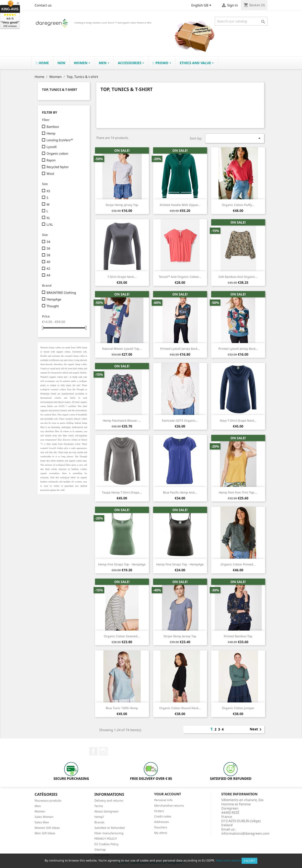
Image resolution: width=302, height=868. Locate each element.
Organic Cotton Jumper (238, 708)
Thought (53, 306)
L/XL (50, 224)
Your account (168, 794)
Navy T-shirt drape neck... (238, 420)
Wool (50, 174)
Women (40, 811)
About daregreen (106, 811)
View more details (228, 860)
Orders (159, 811)
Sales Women (44, 817)
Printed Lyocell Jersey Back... (238, 349)
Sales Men (42, 822)
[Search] (241, 21)
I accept (249, 861)
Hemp (51, 133)
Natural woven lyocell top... (122, 349)
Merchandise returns (169, 805)
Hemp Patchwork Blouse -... (122, 420)
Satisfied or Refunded (110, 828)
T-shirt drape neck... (122, 277)
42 (48, 268)
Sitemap (100, 849)
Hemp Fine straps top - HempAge (122, 564)
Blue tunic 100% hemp (122, 708)
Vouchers (161, 827)
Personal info (163, 800)
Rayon (51, 160)
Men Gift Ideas (45, 833)
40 (48, 262)
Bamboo (53, 127)
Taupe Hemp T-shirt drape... (122, 492)
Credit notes (163, 816)
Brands (99, 822)
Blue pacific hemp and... (180, 492)
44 (48, 275)
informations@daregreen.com (245, 833)
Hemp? (99, 817)
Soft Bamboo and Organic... (238, 277)
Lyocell (52, 147)
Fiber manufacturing (109, 833)
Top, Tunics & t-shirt (60, 89)
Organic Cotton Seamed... (122, 636)
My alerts (161, 833)
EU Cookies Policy (106, 844)
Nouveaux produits (48, 800)
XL (48, 218)
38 (48, 255)
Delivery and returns (109, 800)
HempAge (54, 299)
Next (256, 729)
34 (48, 242)
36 (48, 248)
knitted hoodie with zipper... (180, 205)
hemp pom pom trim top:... (238, 492)
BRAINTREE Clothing (61, 293)
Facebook (93, 751)
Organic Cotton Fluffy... (238, 205)
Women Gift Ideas (47, 828)
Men (38, 806)
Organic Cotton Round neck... (180, 708)
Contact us (43, 5)
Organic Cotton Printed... (238, 564)
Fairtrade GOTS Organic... (180, 420)
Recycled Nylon (58, 167)
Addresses (161, 822)
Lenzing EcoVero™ (60, 140)
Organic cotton (57, 153)
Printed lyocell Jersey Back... (180, 349)
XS (48, 191)
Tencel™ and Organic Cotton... (180, 277)
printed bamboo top (238, 636)
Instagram (103, 751)
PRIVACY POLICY (106, 839)
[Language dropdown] (202, 6)
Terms (99, 806)
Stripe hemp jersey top (122, 205)
